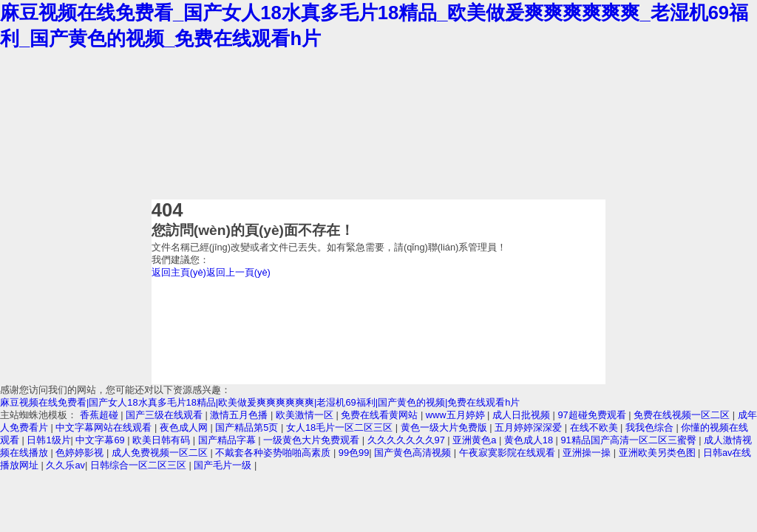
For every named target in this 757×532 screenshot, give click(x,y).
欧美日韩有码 (163, 440)
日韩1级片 (48, 440)
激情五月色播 (240, 415)
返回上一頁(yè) (238, 272)
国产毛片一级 (224, 465)
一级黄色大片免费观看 (313, 440)
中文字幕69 (101, 440)
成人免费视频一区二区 (161, 453)
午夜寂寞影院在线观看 (509, 453)
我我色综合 (651, 427)
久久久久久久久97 (408, 440)
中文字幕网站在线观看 (105, 427)
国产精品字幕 (228, 440)
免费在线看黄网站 (381, 415)
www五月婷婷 (456, 415)
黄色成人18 (530, 440)
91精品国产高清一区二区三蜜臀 (629, 440)
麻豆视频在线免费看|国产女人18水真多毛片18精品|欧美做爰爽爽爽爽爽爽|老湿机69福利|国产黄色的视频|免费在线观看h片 (260, 402)
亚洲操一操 (588, 453)
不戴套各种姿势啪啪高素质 (274, 453)
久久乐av (65, 465)
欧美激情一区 (306, 415)
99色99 (354, 453)
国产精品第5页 (248, 427)
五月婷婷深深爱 (530, 427)
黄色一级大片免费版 (445, 427)
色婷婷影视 (81, 453)
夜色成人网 (185, 427)
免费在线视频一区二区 (683, 415)
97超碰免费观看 (593, 415)
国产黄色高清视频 (414, 453)
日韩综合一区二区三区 (140, 465)
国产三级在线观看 (166, 415)
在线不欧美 (595, 427)
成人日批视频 (523, 415)
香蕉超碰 (101, 415)
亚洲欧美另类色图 (659, 453)
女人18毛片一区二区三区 (341, 427)
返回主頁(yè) (179, 272)
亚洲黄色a (476, 440)
